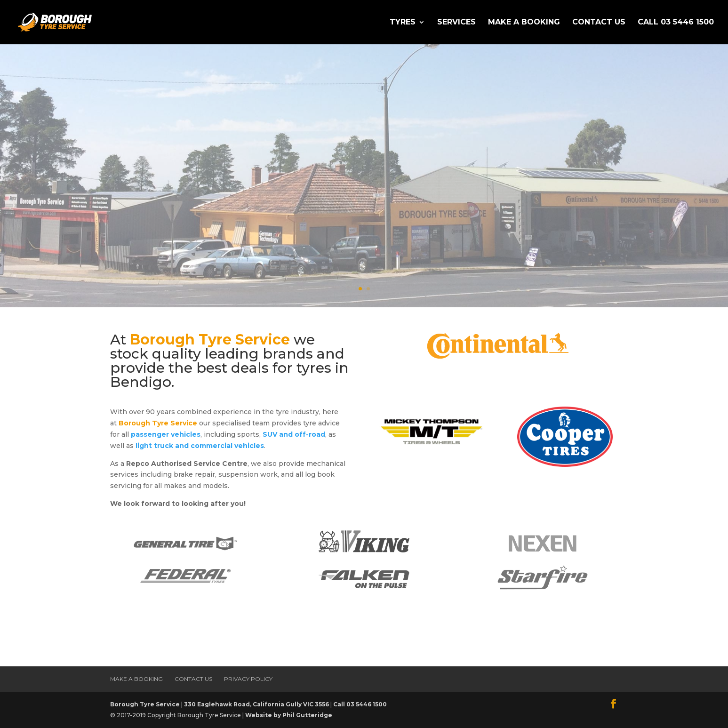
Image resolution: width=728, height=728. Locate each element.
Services (456, 23)
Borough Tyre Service (145, 704)
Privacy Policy (248, 679)
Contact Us (599, 23)
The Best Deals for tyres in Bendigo (358, 148)
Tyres (403, 23)
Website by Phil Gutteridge (289, 715)
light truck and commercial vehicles (200, 446)
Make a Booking (524, 23)
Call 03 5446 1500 (676, 23)
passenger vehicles (166, 434)
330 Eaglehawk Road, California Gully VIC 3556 (256, 704)
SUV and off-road (294, 434)
